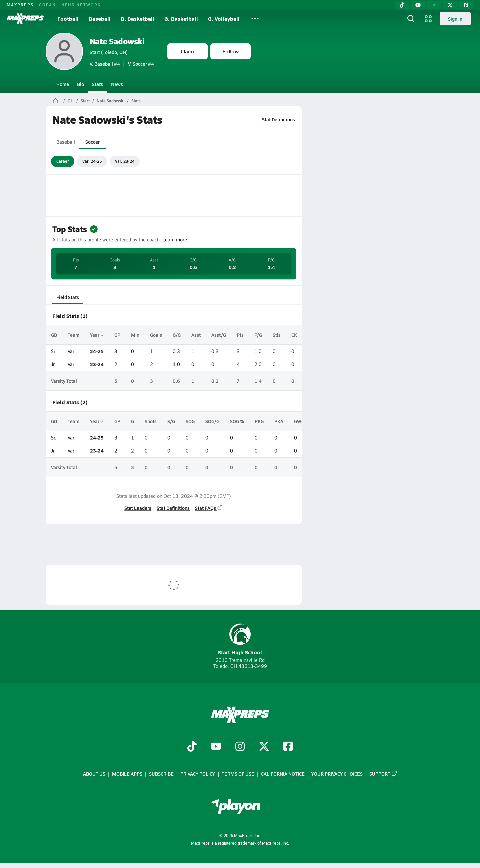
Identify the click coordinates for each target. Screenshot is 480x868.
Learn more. (175, 240)
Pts (240, 335)
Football (68, 19)
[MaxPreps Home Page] (55, 101)
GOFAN (47, 5)
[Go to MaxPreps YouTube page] (216, 747)
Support (383, 774)
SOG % (237, 421)
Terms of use (238, 774)
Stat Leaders (138, 508)
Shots (151, 421)
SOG (190, 421)
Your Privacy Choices (337, 774)
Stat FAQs (209, 508)
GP (117, 335)
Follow (230, 51)
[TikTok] (402, 5)
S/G (171, 421)
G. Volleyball (224, 19)
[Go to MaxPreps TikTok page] (192, 747)
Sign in (455, 19)
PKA (279, 421)
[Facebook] (466, 5)
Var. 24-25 (92, 161)
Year (97, 335)
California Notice (283, 774)
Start (85, 101)
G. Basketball (181, 19)
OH (71, 101)
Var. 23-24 (125, 161)
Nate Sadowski (117, 41)
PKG (259, 421)
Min (135, 335)
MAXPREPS (20, 5)
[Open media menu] (428, 19)
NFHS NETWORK (81, 5)
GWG (299, 421)
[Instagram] (434, 5)
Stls (277, 335)
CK (294, 335)
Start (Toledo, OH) (109, 52)
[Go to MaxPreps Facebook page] (288, 747)
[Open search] (411, 19)
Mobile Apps (127, 774)
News (117, 84)
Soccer (92, 142)
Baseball (100, 19)
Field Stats (68, 297)
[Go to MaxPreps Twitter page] (264, 747)
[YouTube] (418, 5)
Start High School (240, 640)
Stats (97, 84)
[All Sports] (255, 19)
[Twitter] (450, 5)
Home (63, 84)
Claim (187, 51)
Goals (156, 335)
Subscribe (161, 774)
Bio (80, 84)
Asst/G (219, 335)
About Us (94, 774)
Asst (196, 335)
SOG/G (212, 421)
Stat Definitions (278, 119)
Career (63, 161)
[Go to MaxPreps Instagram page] (240, 747)
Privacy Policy (198, 774)
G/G (177, 335)
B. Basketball (137, 19)
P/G (258, 335)
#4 (105, 64)
